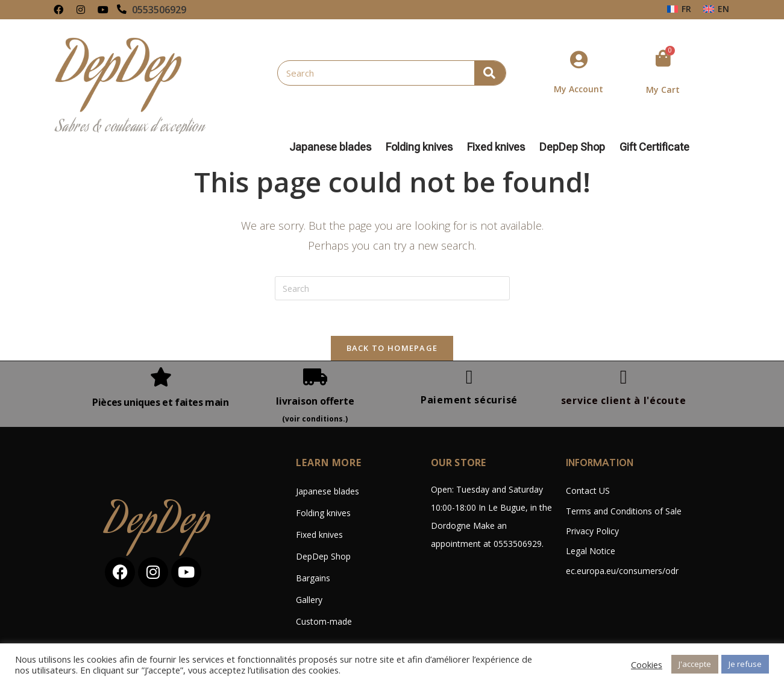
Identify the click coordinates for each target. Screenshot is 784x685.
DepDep (158, 524)
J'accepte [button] (695, 664)
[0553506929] (122, 10)
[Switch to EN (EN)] (716, 9)
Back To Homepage (392, 349)
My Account (579, 89)
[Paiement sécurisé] (469, 377)
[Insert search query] (392, 288)
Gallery (309, 601)
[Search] (490, 73)
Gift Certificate (654, 147)
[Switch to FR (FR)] (679, 9)
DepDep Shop (575, 147)
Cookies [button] (647, 664)
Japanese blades (333, 147)
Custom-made (324, 623)
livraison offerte (315, 402)
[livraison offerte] (315, 377)
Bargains (313, 579)
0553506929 (160, 10)
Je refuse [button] (745, 664)
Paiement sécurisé (469, 400)
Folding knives (422, 147)
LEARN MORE (329, 464)
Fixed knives (499, 147)
